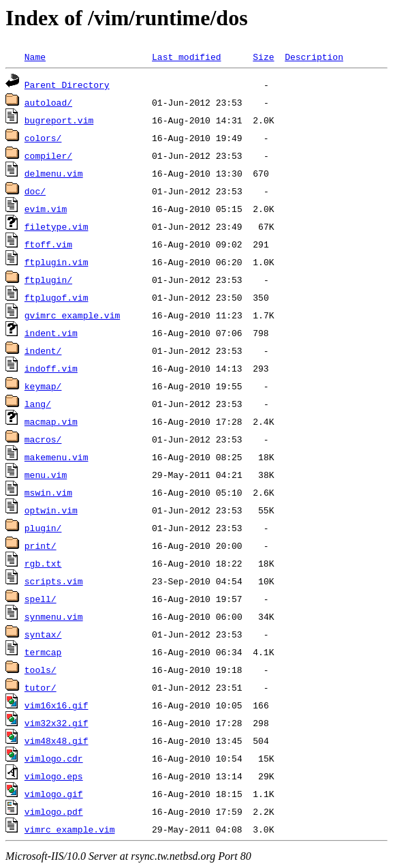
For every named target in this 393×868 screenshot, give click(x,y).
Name (35, 57)
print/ (41, 545)
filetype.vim (57, 226)
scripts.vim (54, 581)
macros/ (43, 439)
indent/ (43, 350)
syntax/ (43, 634)
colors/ (43, 138)
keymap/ (43, 386)
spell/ (41, 599)
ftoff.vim (48, 244)
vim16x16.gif (57, 705)
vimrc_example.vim (70, 829)
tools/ (41, 670)
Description (314, 57)
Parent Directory (67, 85)
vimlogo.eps (54, 776)
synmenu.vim (54, 616)
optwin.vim (51, 510)
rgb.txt (43, 563)
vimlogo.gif (54, 794)
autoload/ (48, 102)
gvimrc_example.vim (72, 315)
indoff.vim (51, 368)
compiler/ (48, 155)
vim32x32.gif (57, 723)
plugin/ (43, 528)
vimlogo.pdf (54, 811)
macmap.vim (51, 421)
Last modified (186, 57)
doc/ (35, 191)
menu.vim (46, 475)
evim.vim (46, 209)
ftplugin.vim (57, 262)
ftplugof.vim (57, 297)
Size (263, 57)
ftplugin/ (48, 280)
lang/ (38, 404)
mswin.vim (48, 492)
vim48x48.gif (57, 740)
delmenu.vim (54, 173)
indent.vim (51, 333)
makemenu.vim (57, 457)
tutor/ (41, 687)
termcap (43, 652)
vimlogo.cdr (54, 758)
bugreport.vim (59, 120)
